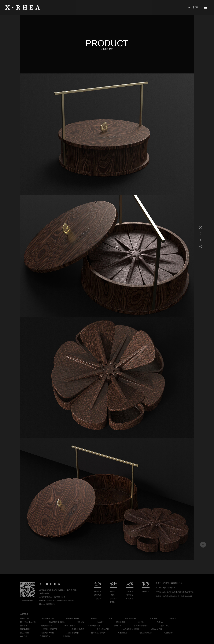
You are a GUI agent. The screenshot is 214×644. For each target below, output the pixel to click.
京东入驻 (153, 618)
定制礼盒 (130, 591)
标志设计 (114, 591)
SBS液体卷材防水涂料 (130, 629)
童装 (111, 618)
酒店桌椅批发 (25, 629)
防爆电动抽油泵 (46, 626)
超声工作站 (165, 626)
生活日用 (130, 599)
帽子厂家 (24, 622)
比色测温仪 (122, 633)
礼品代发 (100, 622)
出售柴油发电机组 (77, 629)
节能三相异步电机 (141, 626)
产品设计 (114, 599)
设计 (114, 584)
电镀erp (160, 622)
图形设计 (114, 602)
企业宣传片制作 (131, 618)
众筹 (130, 584)
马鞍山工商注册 (145, 633)
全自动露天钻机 (48, 633)
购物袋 (94, 618)
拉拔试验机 (25, 633)
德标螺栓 (24, 626)
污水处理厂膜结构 (98, 633)
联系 (146, 584)
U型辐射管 (168, 633)
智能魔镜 (66, 636)
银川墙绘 (141, 622)
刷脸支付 (173, 618)
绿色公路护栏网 (103, 629)
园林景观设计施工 (95, 626)
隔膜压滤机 (121, 622)
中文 (190, 7)
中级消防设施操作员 (57, 622)
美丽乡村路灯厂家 (50, 629)
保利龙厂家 (25, 618)
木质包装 (98, 599)
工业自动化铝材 (73, 633)
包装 (98, 584)
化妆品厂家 (32, 622)
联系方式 (146, 591)
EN (196, 7)
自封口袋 (118, 626)
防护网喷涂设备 (73, 618)
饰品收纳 (130, 595)
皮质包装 (98, 595)
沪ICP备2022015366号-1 (172, 583)
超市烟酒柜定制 (48, 618)
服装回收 (81, 622)
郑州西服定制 (45, 636)
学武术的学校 (70, 626)
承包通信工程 (157, 629)
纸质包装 (98, 591)
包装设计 (114, 595)
